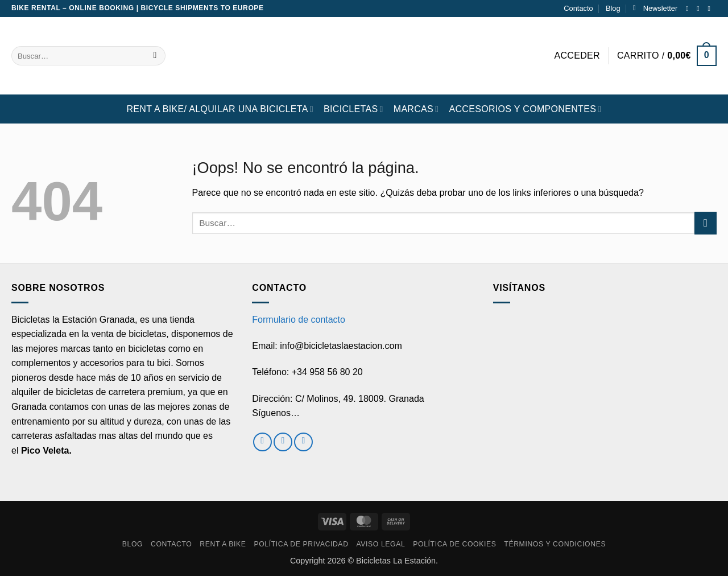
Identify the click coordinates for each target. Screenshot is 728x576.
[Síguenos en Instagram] (700, 9)
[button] (655, 9)
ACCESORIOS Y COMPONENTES (525, 109)
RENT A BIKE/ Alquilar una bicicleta (220, 109)
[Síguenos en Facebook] (689, 9)
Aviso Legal (380, 544)
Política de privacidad (301, 544)
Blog (613, 8)
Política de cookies (454, 544)
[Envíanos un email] (711, 9)
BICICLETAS (353, 109)
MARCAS (416, 109)
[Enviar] (155, 56)
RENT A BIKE (223, 544)
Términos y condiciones (555, 544)
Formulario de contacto (299, 320)
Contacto (578, 8)
